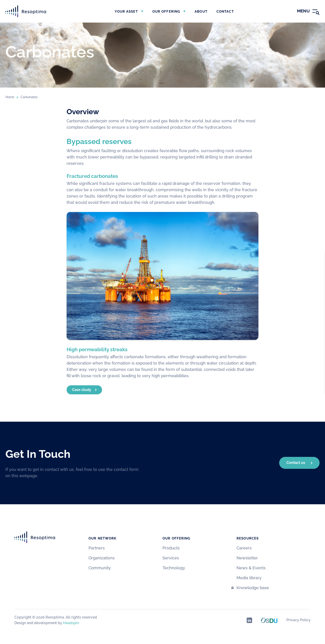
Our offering (166, 12)
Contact (225, 12)
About (201, 12)
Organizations (102, 558)
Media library (249, 578)
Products (171, 548)
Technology (174, 568)
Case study (82, 390)
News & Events (251, 568)
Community (100, 568)
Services (171, 558)
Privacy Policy (298, 620)
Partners (97, 548)
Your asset (126, 12)
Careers (244, 548)
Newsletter (247, 558)
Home (10, 97)
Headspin (71, 623)
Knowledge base (253, 588)
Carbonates (29, 97)
